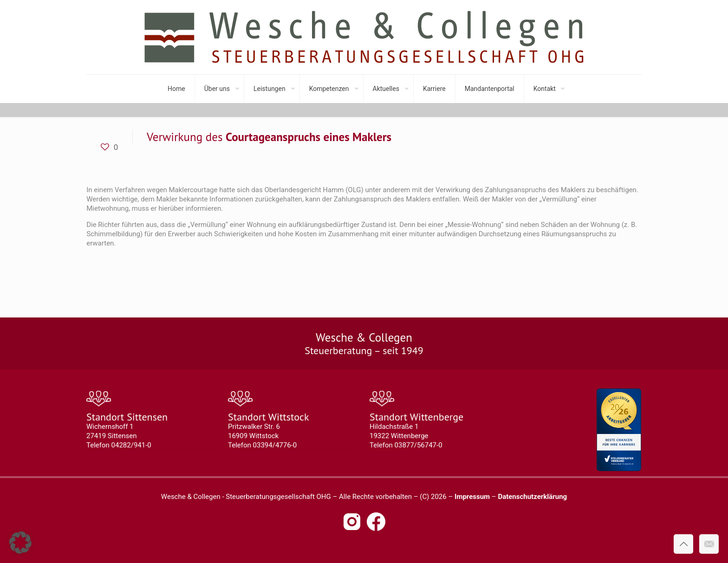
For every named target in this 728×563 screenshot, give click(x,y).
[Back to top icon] (683, 544)
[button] (20, 543)
